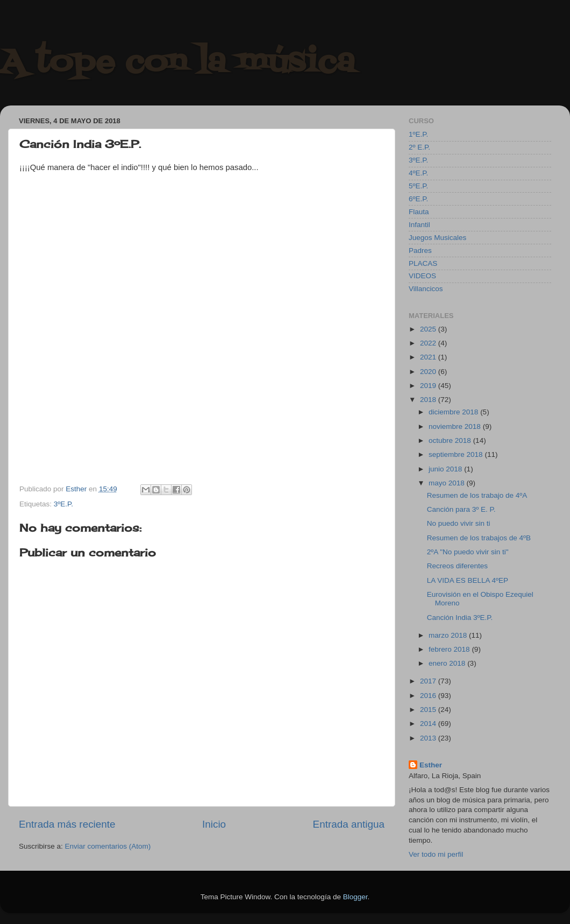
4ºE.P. (418, 173)
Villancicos (426, 289)
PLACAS (423, 263)
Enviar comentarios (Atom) (108, 846)
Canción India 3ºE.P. (460, 618)
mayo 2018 (448, 483)
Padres (420, 251)
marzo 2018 (449, 635)
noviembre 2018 (456, 426)
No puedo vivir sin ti (459, 523)
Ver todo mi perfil (436, 854)
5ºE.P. (418, 186)
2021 (429, 357)
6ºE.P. (418, 199)
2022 (429, 343)
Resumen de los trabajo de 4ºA (477, 495)
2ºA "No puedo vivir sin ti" (468, 552)
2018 (429, 400)
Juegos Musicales (437, 238)
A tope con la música (177, 63)
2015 (429, 710)
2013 (429, 738)
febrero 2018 (450, 649)
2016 (429, 696)
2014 (429, 724)
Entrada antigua (349, 824)
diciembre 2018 (454, 412)
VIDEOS (422, 276)
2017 (429, 681)
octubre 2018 (451, 440)
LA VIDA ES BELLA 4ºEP (468, 580)
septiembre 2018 (457, 454)
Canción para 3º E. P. (461, 509)
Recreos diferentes (457, 566)
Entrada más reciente (67, 824)
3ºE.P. (63, 504)
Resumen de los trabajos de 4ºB (479, 538)
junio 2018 (446, 469)
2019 (429, 386)
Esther (431, 765)
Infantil (419, 225)
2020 (429, 372)
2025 (429, 329)
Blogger (355, 897)
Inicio (214, 824)
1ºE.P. (418, 134)
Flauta (419, 212)
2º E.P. (419, 147)
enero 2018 (448, 663)
